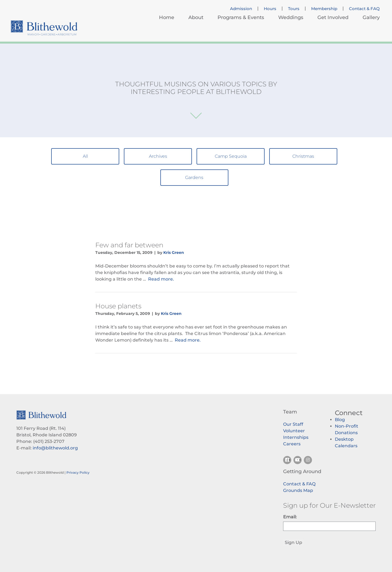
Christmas (303, 156)
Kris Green (174, 252)
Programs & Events (241, 17)
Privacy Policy (78, 472)
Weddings (291, 17)
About (196, 17)
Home (167, 17)
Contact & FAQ (364, 9)
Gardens (194, 177)
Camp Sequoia (231, 156)
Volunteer (294, 431)
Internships (296, 437)
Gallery (371, 17)
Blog (340, 420)
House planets (118, 306)
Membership (324, 9)
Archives (158, 156)
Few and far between (129, 245)
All (85, 156)
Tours (294, 9)
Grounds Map (298, 490)
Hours (270, 9)
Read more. (161, 279)
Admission (241, 9)
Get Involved (333, 17)
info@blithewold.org (55, 448)
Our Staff (293, 424)
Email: (290, 517)
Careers (292, 444)
